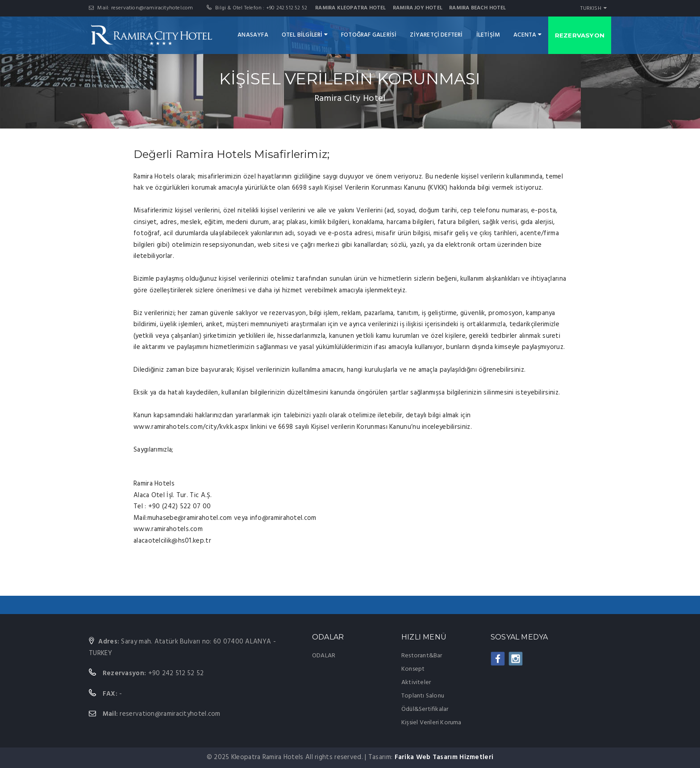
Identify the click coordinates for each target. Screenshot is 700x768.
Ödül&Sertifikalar (425, 709)
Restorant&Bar (422, 656)
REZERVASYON (580, 35)
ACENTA (527, 35)
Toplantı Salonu (423, 696)
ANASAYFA (253, 35)
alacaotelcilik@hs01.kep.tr (172, 541)
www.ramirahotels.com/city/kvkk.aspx (191, 427)
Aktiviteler (416, 683)
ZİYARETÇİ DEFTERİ (436, 35)
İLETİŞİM (488, 35)
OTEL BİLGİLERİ (305, 35)
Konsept (413, 669)
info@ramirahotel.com (283, 518)
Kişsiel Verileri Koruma (431, 723)
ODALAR (324, 656)
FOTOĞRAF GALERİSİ (369, 35)
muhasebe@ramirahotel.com (190, 518)
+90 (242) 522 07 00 (179, 506)
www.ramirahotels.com (168, 529)
